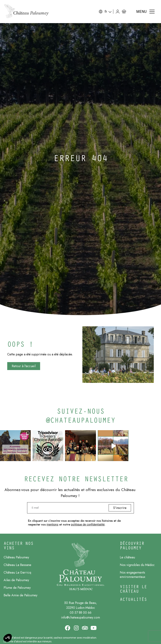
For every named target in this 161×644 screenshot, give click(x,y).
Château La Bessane (17, 565)
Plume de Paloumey (17, 588)
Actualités (133, 599)
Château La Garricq (17, 572)
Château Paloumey (16, 557)
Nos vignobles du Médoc (137, 565)
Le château (127, 557)
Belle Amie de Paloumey (21, 595)
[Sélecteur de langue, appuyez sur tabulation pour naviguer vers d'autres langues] (109, 12)
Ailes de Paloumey (16, 580)
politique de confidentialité (88, 525)
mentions (52, 525)
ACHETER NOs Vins (19, 545)
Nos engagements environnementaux (133, 575)
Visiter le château (133, 589)
